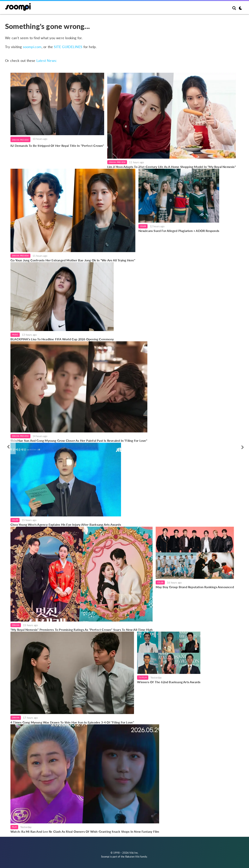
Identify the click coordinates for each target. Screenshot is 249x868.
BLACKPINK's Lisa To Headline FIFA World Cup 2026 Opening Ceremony (62, 339)
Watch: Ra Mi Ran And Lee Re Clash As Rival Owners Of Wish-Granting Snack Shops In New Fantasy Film (85, 831)
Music (15, 335)
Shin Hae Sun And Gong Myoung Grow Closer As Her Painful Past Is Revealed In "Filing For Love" (79, 440)
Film (14, 827)
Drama (16, 625)
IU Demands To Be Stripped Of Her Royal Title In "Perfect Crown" (57, 146)
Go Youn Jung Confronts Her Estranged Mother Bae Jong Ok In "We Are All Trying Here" (73, 260)
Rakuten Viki (132, 857)
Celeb (143, 226)
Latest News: (47, 61)
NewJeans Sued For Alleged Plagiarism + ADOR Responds (179, 231)
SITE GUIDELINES (68, 47)
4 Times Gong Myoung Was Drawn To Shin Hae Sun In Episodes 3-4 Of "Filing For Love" (72, 722)
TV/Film (143, 677)
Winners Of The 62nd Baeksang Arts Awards (169, 682)
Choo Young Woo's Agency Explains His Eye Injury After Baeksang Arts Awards (66, 524)
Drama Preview (20, 140)
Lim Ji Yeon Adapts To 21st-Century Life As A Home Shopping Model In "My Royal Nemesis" (172, 167)
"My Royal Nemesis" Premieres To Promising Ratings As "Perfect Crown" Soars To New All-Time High (82, 630)
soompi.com (32, 47)
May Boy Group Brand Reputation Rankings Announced (195, 587)
